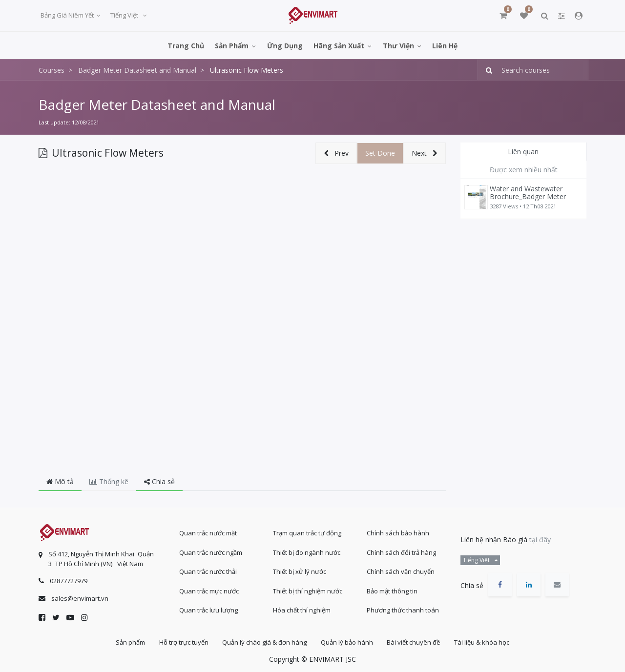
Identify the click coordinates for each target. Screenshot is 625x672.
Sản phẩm (127, 642)
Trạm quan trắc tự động (307, 532)
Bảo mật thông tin (392, 590)
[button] (336, 153)
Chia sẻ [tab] (159, 481)
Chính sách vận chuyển (401, 571)
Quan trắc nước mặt (208, 532)
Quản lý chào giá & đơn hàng (264, 642)
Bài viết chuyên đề (415, 642)
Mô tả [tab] (60, 481)
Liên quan (523, 152)
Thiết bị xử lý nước (300, 571)
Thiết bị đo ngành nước (307, 551)
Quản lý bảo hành (347, 642)
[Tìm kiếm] (486, 70)
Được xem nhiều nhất (524, 170)
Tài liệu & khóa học (485, 642)
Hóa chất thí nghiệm (302, 610)
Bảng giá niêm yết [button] (68, 15)
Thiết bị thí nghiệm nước (308, 590)
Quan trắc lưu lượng (208, 610)
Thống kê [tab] (109, 481)
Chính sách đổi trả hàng (401, 551)
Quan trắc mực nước (209, 590)
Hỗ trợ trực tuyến (182, 642)
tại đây (540, 539)
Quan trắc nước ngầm (211, 551)
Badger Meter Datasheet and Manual (157, 104)
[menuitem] (186, 45)
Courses (52, 70)
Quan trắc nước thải (208, 571)
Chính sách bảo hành (398, 532)
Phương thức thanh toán (403, 610)
